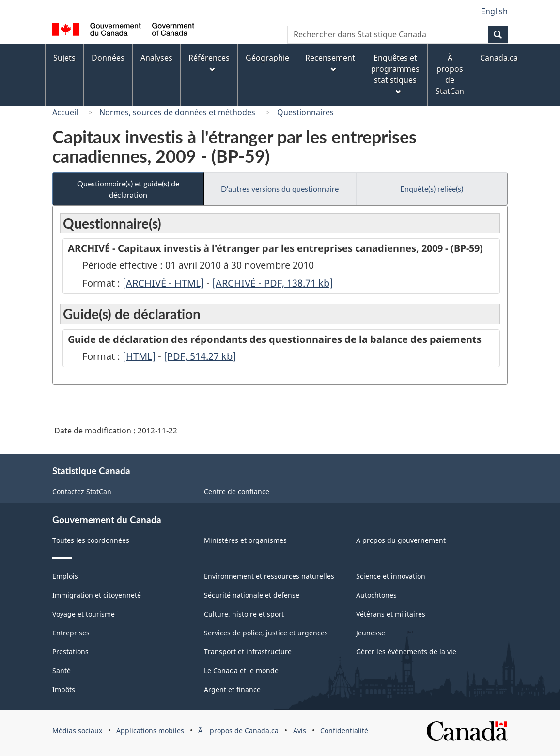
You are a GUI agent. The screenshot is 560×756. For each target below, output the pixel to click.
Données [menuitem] (108, 58)
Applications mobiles (150, 731)
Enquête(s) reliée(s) (432, 189)
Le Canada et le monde (241, 671)
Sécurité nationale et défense (252, 595)
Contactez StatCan (82, 491)
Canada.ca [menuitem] (499, 58)
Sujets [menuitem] (64, 58)
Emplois (65, 576)
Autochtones (376, 595)
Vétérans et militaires (391, 614)
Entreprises (71, 633)
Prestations (70, 652)
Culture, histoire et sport (244, 614)
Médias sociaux (77, 731)
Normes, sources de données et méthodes (177, 112)
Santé (62, 671)
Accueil (65, 112)
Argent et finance (232, 689)
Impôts (64, 689)
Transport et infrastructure (248, 652)
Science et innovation (391, 576)
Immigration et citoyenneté (97, 595)
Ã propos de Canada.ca (238, 731)
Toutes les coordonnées (91, 540)
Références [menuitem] (209, 62)
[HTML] (139, 356)
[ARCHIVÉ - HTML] (163, 283)
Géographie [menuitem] (267, 58)
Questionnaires (305, 112)
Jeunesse (371, 633)
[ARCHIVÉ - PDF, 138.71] (272, 283)
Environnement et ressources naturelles (269, 576)
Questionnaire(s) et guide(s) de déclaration (128, 189)
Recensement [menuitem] (330, 62)
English (494, 11)
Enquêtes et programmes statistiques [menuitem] (395, 73)
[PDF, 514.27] (200, 356)
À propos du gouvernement (401, 540)
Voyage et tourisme (84, 614)
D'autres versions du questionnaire (280, 189)
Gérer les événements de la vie (406, 652)
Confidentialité (344, 731)
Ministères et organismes (245, 540)
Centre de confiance (237, 491)
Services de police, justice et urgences (266, 633)
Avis (300, 731)
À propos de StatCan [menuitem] (450, 74)
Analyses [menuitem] (156, 58)
